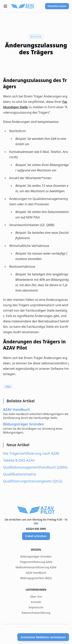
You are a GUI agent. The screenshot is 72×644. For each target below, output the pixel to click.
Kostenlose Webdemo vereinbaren (43, 637)
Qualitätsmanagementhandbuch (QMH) (35, 467)
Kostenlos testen (57, 6)
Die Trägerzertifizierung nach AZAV (31, 453)
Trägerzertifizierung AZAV (36, 562)
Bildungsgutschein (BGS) (36, 578)
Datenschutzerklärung (36, 613)
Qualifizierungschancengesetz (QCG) (33, 481)
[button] (5, 6)
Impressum (36, 607)
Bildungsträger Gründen (36, 556)
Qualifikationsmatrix (20, 474)
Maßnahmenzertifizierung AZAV (36, 567)
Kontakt (36, 602)
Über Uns (36, 597)
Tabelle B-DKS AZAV (19, 460)
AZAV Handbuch (36, 573)
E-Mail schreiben (36, 536)
